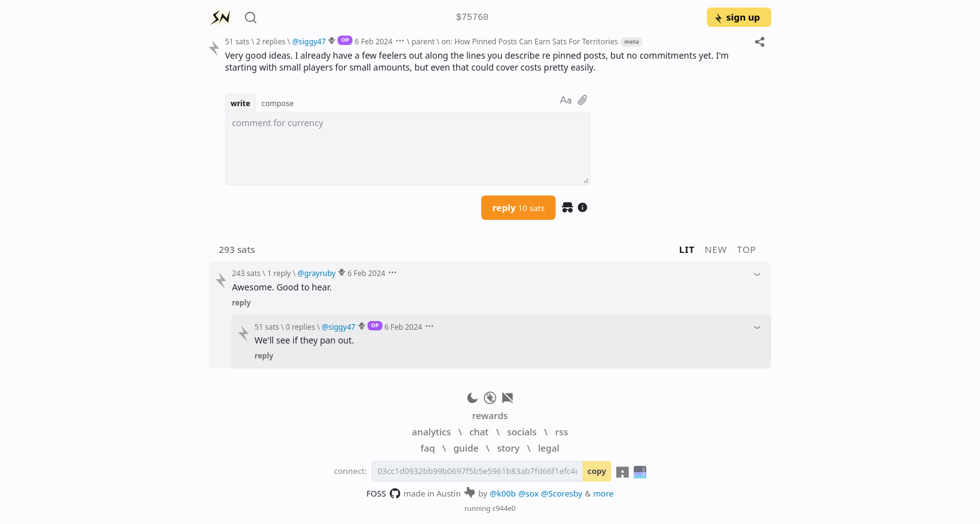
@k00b (503, 493)
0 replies (300, 327)
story (508, 448)
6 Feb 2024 (374, 41)
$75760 (472, 18)
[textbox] (408, 149)
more (603, 493)
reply (519, 207)
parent (423, 41)
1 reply (279, 273)
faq (428, 448)
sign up (737, 17)
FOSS (383, 493)
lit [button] (687, 249)
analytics (431, 432)
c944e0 (504, 508)
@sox (528, 493)
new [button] (716, 249)
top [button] (747, 249)
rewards (490, 415)
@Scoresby (562, 493)
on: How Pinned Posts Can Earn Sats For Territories (529, 41)
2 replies (271, 41)
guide (466, 448)
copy (597, 471)
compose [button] (277, 103)
